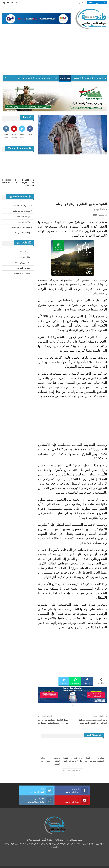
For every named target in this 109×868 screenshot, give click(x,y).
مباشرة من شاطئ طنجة (22, 227)
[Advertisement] (54, 51)
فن (39, 78)
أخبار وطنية (66, 78)
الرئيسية (101, 78)
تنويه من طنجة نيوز (23, 268)
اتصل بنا (81, 3)
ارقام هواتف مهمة (25, 222)
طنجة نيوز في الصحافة (22, 263)
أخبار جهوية (79, 78)
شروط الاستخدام (24, 252)
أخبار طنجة (91, 78)
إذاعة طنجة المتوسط (22, 233)
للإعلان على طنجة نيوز (22, 273)
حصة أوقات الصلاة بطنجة (22, 206)
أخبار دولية (30, 78)
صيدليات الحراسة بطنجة (22, 211)
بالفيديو (47, 78)
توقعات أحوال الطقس (22, 217)
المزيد (22, 78)
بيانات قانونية (25, 257)
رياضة (56, 78)
